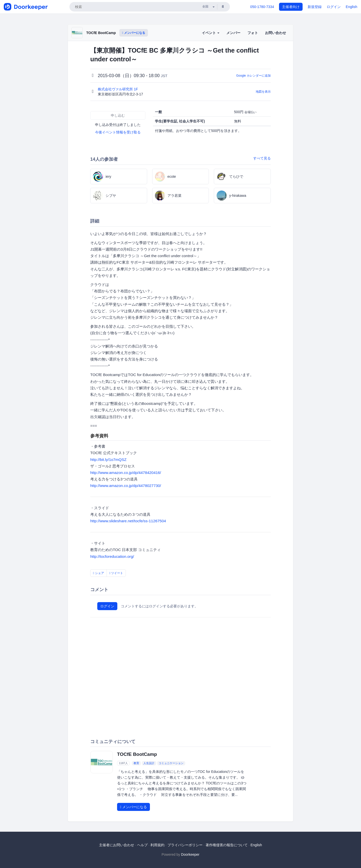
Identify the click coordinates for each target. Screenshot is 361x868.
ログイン (334, 7)
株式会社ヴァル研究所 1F (118, 89)
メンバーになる (134, 33)
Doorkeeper (190, 854)
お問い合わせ (276, 33)
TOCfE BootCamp (101, 33)
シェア (99, 573)
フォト (253, 33)
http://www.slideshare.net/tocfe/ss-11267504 (128, 521)
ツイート (116, 573)
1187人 (123, 763)
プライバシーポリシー (185, 845)
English (351, 7)
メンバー (233, 33)
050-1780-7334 (262, 7)
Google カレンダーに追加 (253, 76)
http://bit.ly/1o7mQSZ (108, 460)
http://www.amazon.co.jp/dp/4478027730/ (126, 486)
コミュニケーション (171, 763)
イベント (211, 33)
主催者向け (291, 7)
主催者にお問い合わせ (117, 845)
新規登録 (315, 7)
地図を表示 (263, 92)
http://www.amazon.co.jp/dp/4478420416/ (126, 473)
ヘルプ (142, 845)
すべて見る (262, 158)
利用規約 (157, 845)
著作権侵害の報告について (227, 845)
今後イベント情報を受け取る (118, 132)
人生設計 (149, 763)
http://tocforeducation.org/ (112, 556)
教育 (136, 763)
